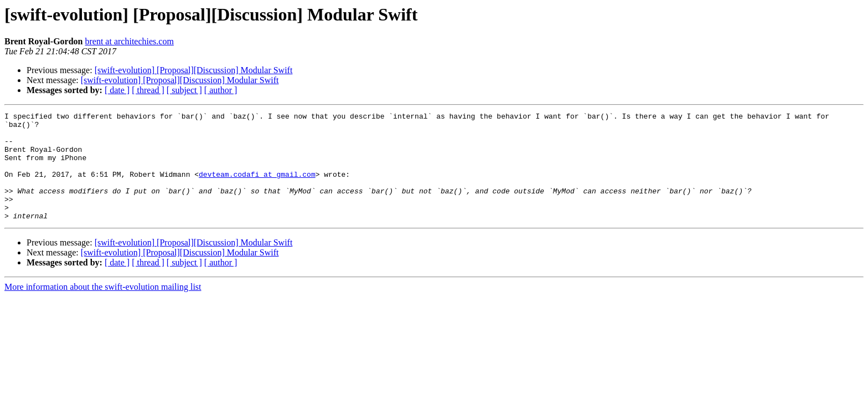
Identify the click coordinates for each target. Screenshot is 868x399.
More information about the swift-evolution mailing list (103, 308)
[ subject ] (184, 90)
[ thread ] (148, 90)
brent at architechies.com (129, 41)
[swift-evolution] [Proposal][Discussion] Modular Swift (194, 70)
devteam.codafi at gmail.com (257, 187)
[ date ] (117, 90)
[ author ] (221, 90)
